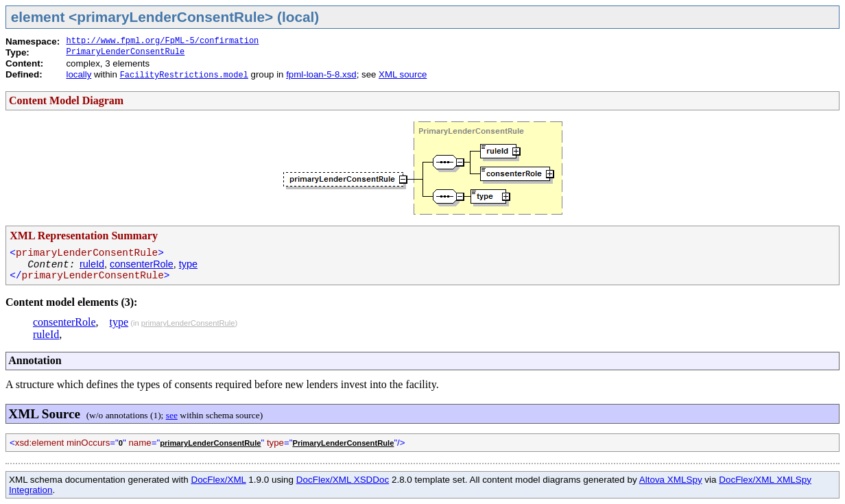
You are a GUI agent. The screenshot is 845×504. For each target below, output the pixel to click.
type (188, 264)
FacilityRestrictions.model (184, 75)
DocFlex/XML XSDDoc (343, 480)
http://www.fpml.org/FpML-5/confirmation (162, 41)
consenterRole (142, 264)
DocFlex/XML (218, 480)
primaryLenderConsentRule (188, 323)
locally (79, 74)
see (172, 415)
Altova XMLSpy (671, 480)
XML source (403, 74)
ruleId (92, 264)
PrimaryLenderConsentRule (125, 52)
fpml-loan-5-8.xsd (321, 74)
